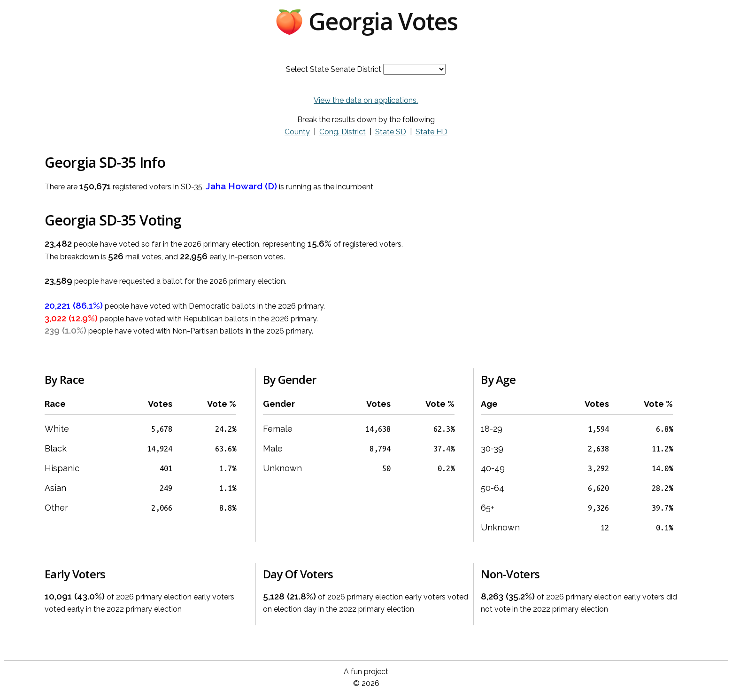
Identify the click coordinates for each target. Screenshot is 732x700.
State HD (431, 132)
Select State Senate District (334, 69)
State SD (391, 132)
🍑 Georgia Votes (366, 21)
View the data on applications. (366, 100)
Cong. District (343, 132)
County (297, 132)
